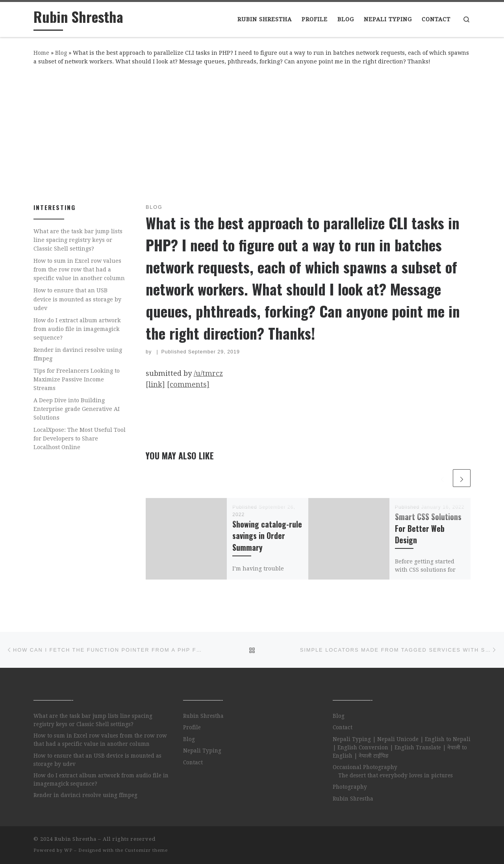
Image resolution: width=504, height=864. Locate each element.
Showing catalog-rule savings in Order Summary (267, 536)
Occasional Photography (365, 767)
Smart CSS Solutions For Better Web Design (428, 528)
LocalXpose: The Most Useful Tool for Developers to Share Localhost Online (80, 439)
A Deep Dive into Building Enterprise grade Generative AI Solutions (77, 409)
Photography (350, 787)
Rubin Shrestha (203, 716)
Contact (193, 762)
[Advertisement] (252, 133)
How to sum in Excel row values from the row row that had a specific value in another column (79, 269)
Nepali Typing (202, 751)
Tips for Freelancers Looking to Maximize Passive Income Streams (77, 379)
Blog (61, 53)
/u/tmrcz (208, 373)
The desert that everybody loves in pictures (396, 775)
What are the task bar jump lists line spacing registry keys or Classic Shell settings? (78, 240)
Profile (192, 727)
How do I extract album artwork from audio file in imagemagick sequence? (77, 329)
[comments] (188, 384)
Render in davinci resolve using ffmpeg (78, 354)
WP (68, 850)
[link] (155, 384)
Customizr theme (146, 850)
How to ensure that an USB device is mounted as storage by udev (77, 299)
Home (41, 53)
